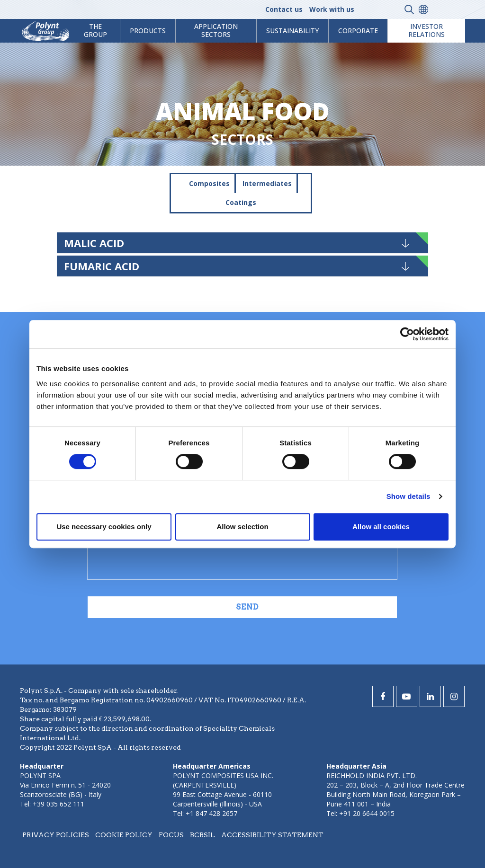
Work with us (332, 9)
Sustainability (292, 31)
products (148, 31)
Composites (209, 183)
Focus (171, 835)
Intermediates (267, 183)
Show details (409, 496)
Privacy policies (56, 835)
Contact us (284, 9)
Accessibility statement (272, 835)
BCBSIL (202, 835)
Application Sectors (216, 30)
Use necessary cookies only (104, 527)
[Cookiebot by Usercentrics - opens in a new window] (407, 334)
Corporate (358, 31)
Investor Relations (427, 30)
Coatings (241, 202)
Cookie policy (124, 835)
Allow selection (242, 527)
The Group (95, 30)
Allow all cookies (381, 527)
